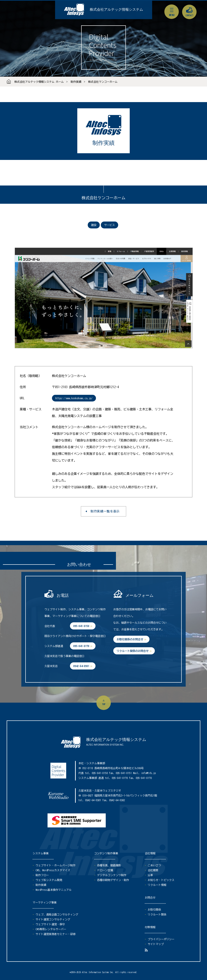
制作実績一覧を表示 (105, 511)
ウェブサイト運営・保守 (50, 924)
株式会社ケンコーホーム (103, 82)
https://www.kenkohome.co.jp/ (74, 398)
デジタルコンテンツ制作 (112, 875)
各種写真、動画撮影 (109, 865)
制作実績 (76, 82)
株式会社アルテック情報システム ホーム (39, 82)
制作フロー (42, 875)
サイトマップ (156, 944)
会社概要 (153, 870)
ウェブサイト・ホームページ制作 (56, 865)
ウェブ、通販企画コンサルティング (57, 914)
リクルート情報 (157, 885)
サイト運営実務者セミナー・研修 (56, 934)
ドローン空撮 (105, 870)
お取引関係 (154, 909)
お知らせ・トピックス (161, 880)
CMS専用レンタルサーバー (51, 929)
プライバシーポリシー (161, 939)
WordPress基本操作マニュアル (54, 890)
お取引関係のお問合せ (130, 639)
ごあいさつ (154, 865)
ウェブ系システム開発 (49, 880)
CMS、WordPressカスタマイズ (53, 870)
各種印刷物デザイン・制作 (113, 880)
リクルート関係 (157, 914)
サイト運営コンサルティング (53, 919)
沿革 (150, 875)
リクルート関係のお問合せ (133, 651)
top (104, 704)
